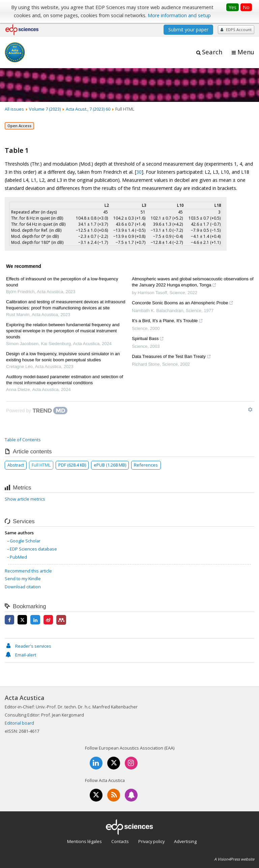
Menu (246, 52)
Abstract (16, 465)
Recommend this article (28, 571)
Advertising (185, 841)
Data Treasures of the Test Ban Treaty (171, 357)
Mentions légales (84, 841)
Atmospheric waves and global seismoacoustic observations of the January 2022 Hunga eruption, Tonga (193, 283)
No (246, 7)
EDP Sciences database (33, 549)
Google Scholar (25, 541)
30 (139, 172)
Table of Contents (23, 440)
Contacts (120, 841)
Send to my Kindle (23, 579)
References (146, 465)
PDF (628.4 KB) (72, 465)
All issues (14, 109)
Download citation (23, 587)
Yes (233, 7)
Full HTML (41, 465)
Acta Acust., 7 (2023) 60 (88, 109)
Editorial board (19, 723)
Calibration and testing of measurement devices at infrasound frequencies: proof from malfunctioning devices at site (66, 305)
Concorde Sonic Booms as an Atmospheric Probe (183, 304)
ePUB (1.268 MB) (110, 465)
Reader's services (28, 646)
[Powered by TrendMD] (37, 411)
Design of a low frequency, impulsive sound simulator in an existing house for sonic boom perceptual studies (63, 357)
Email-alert (20, 655)
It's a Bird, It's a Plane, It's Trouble (167, 321)
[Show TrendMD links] (250, 410)
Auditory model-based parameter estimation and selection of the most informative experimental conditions (65, 380)
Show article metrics (25, 499)
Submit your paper (188, 30)
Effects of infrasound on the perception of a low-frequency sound (62, 282)
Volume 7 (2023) (45, 109)
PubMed (18, 557)
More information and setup (179, 15)
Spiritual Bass (148, 339)
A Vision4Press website (234, 859)
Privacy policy (151, 841)
